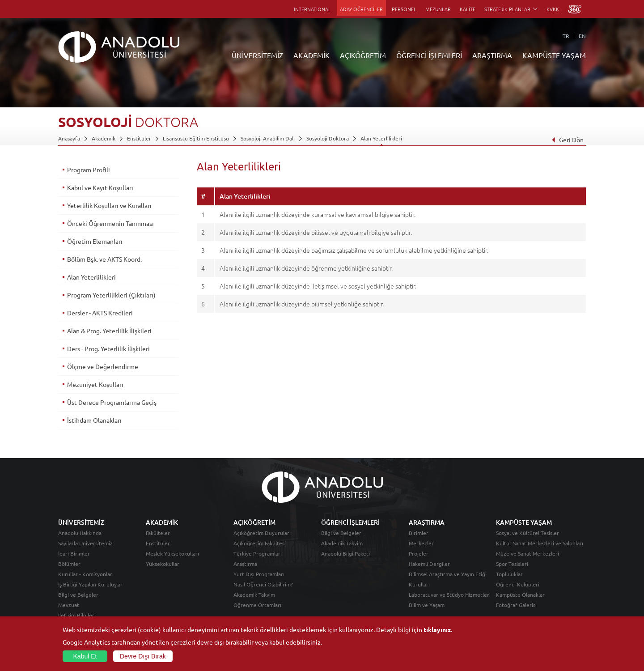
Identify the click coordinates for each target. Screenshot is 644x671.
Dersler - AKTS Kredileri (100, 313)
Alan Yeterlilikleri (381, 138)
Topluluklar (509, 574)
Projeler (419, 553)
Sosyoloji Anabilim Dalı (268, 138)
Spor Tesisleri (512, 564)
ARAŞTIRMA (492, 55)
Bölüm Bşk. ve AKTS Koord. (104, 259)
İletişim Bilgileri (77, 615)
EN (582, 36)
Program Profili (89, 170)
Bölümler (69, 564)
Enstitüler (139, 138)
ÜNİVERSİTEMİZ (257, 55)
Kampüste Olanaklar (520, 595)
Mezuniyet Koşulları (95, 384)
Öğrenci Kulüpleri (518, 584)
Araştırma (245, 564)
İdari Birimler (74, 553)
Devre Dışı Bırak (143, 656)
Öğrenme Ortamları (257, 605)
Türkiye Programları (258, 553)
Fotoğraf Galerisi (516, 605)
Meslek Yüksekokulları (172, 553)
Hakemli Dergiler (429, 564)
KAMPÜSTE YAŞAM (554, 55)
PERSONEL (404, 9)
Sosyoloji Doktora (328, 138)
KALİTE (468, 9)
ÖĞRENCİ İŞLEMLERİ (429, 55)
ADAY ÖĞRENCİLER (361, 9)
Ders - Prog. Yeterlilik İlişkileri (108, 348)
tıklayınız (437, 629)
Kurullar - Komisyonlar (85, 574)
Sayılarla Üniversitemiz (85, 543)
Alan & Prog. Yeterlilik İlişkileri (109, 331)
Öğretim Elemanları (95, 241)
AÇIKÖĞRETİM (363, 55)
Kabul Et (85, 656)
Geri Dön (568, 140)
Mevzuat (69, 605)
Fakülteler (158, 533)
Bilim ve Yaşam (427, 605)
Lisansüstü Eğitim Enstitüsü (196, 138)
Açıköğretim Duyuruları (262, 533)
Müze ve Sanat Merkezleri (527, 553)
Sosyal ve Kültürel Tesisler (527, 533)
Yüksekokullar (163, 564)
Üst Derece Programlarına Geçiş (112, 402)
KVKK (553, 9)
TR (566, 36)
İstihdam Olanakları (94, 420)
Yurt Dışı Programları (259, 574)
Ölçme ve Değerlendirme (103, 366)
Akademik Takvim (254, 595)
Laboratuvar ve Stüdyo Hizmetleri (450, 595)
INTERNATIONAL (312, 9)
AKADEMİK (311, 55)
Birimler (419, 533)
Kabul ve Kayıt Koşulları (100, 187)
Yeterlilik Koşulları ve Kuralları (109, 205)
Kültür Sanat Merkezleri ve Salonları (540, 543)
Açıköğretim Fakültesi (260, 543)
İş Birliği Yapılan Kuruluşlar (90, 584)
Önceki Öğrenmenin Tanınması (110, 223)
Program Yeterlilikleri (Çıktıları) (111, 295)
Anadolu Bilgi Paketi (345, 553)
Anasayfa (69, 138)
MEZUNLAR (438, 9)
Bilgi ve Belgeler (78, 595)
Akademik (104, 138)
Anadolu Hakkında (80, 533)
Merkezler (421, 543)
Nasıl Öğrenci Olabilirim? (263, 584)
